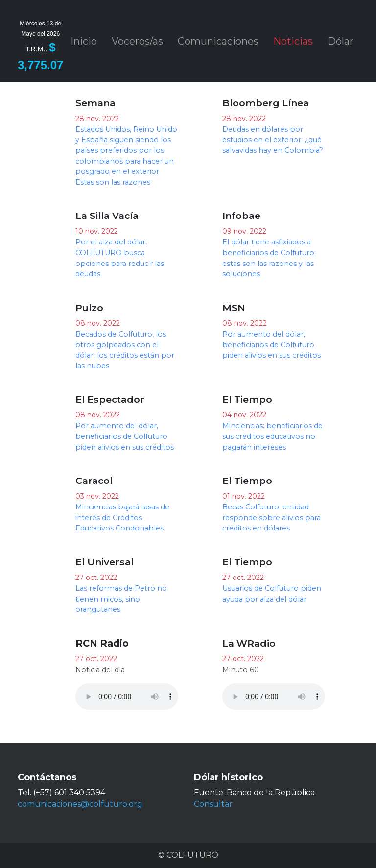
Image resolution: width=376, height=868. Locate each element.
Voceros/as (137, 41)
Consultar (213, 804)
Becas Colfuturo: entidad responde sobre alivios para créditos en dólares (271, 518)
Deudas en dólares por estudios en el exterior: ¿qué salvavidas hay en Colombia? (273, 140)
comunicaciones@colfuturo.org (80, 804)
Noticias (293, 41)
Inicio (84, 41)
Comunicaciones (218, 41)
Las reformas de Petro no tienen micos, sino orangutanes (121, 599)
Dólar (341, 41)
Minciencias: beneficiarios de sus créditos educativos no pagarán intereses (272, 436)
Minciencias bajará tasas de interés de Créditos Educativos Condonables (122, 518)
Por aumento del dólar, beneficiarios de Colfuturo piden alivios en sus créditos (271, 345)
